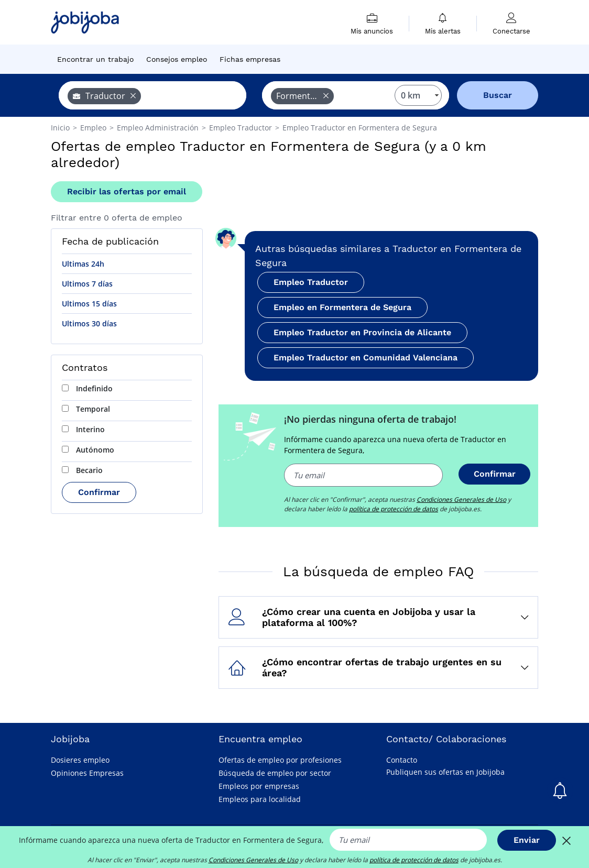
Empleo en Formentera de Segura (342, 307)
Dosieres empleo (80, 760)
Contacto (402, 760)
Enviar (527, 840)
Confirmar (99, 492)
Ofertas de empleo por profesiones (280, 760)
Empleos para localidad (260, 799)
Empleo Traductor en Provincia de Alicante (362, 332)
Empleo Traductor (311, 282)
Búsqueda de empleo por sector (275, 773)
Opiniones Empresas (87, 773)
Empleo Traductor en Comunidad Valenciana (366, 358)
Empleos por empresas (259, 786)
